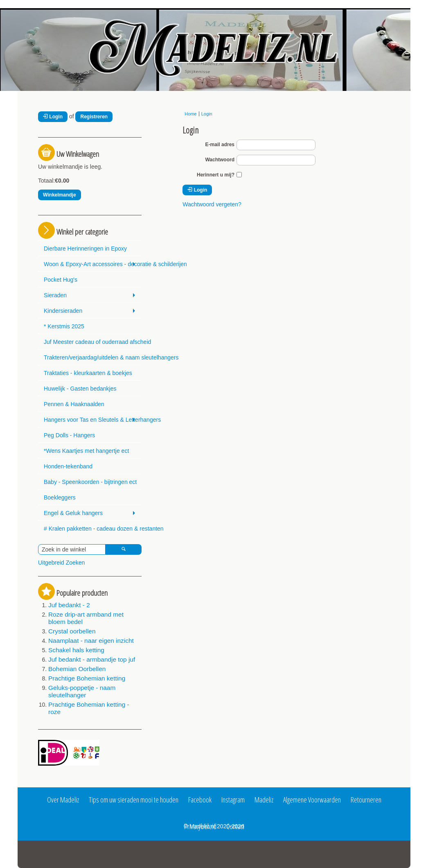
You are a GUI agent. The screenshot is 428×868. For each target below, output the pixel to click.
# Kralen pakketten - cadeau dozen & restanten (93, 529)
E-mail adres (220, 145)
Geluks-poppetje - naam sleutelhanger (82, 691)
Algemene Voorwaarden (312, 800)
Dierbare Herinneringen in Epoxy (85, 249)
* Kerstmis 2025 (64, 326)
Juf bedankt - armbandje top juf (92, 659)
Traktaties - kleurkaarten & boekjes (88, 373)
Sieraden (55, 295)
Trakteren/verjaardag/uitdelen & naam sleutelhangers (93, 357)
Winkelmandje (60, 195)
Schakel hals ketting (76, 650)
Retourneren (366, 800)
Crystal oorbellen (72, 631)
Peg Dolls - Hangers (69, 435)
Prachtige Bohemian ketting (87, 678)
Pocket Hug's (61, 280)
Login (53, 117)
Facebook (200, 800)
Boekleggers (60, 497)
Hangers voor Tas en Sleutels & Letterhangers (93, 420)
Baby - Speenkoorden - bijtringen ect (90, 482)
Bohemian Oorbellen (77, 669)
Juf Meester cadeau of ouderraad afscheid (93, 342)
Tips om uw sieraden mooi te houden (134, 800)
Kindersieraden (63, 311)
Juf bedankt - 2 (69, 605)
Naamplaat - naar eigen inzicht (91, 641)
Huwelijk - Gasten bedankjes (80, 389)
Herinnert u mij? (216, 175)
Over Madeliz (63, 800)
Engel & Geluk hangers (73, 513)
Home (190, 114)
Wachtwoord (220, 160)
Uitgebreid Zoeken (61, 563)
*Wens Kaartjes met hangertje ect (86, 451)
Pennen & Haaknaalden (74, 404)
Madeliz (264, 800)
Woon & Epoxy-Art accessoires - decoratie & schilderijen (93, 264)
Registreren (94, 117)
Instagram (233, 800)
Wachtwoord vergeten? (212, 204)
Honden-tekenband (68, 466)
